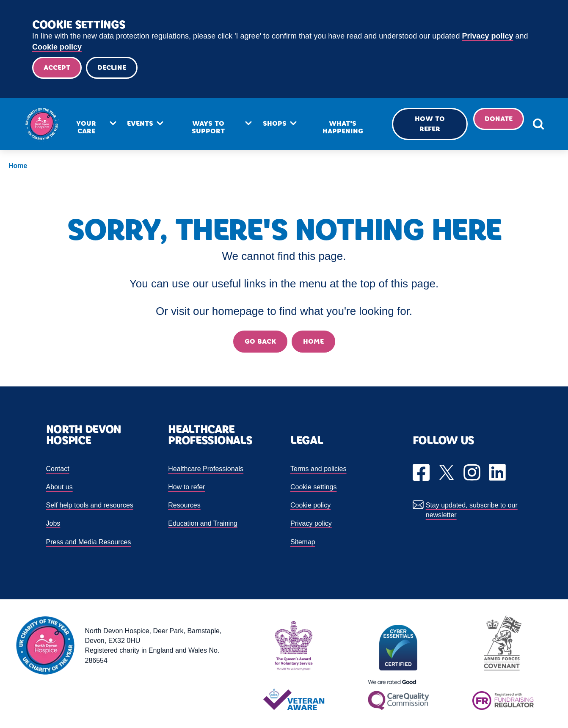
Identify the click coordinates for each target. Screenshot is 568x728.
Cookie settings (313, 487)
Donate (499, 119)
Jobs (53, 523)
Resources (184, 505)
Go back (260, 341)
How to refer (430, 124)
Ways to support (208, 127)
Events (140, 123)
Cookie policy (57, 47)
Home (18, 166)
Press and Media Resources (89, 542)
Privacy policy (487, 36)
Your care (86, 127)
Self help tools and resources (90, 505)
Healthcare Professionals (206, 469)
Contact (58, 469)
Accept (57, 68)
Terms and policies (318, 469)
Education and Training (203, 523)
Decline (112, 68)
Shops (275, 123)
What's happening (343, 127)
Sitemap (303, 542)
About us (59, 487)
